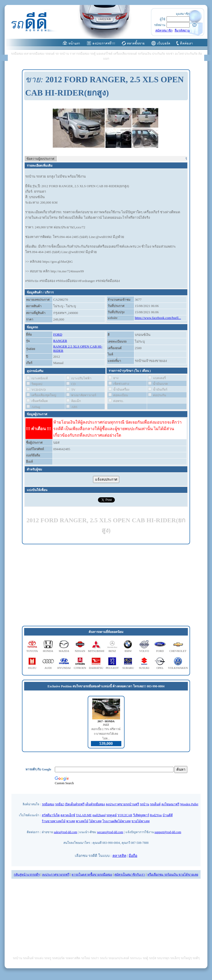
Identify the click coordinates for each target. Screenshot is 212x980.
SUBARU (128, 668)
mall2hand (99, 815)
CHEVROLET (178, 651)
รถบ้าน (144, 804)
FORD (58, 334)
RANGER (60, 341)
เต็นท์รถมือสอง (95, 804)
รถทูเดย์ (111, 815)
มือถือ (133, 856)
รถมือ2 (59, 804)
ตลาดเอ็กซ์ (68, 815)
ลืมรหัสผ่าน (182, 30)
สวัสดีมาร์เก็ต (51, 815)
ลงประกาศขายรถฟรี (56, 875)
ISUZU (32, 668)
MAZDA (64, 651)
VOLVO (144, 651)
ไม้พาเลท (95, 821)
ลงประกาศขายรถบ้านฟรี (122, 804)
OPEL (160, 668)
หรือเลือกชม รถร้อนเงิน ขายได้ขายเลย (173, 875)
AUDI (48, 668)
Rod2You (156, 815)
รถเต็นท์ (155, 804)
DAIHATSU (96, 668)
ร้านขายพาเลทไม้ (54, 821)
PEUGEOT (112, 668)
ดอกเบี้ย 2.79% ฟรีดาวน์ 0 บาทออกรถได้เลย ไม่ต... (106, 734)
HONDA (48, 651)
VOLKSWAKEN (178, 668)
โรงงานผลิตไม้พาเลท (117, 821)
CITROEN (80, 668)
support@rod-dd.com (168, 832)
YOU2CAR (125, 815)
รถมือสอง (48, 804)
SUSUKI (144, 668)
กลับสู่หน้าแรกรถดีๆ (27, 875)
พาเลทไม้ (82, 821)
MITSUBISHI (96, 651)
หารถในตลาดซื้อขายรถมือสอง (92, 875)
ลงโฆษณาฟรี (170, 804)
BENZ (112, 651)
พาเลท (71, 821)
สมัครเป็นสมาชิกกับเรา (130, 875)
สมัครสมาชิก (164, 30)
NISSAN (80, 651)
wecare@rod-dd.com (110, 832)
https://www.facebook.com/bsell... (158, 318)
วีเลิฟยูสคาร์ (141, 815)
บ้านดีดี (168, 815)
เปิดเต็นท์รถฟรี (75, 804)
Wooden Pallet (189, 804)
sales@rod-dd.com (65, 832)
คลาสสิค (119, 856)
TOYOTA (32, 651)
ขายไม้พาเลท (141, 821)
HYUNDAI (64, 668)
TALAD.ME (84, 815)
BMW (128, 651)
